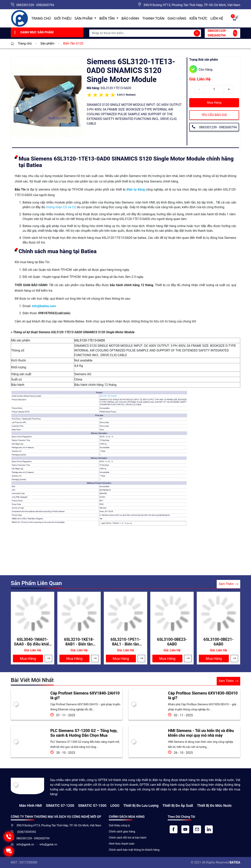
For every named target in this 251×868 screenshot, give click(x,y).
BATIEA (235, 862)
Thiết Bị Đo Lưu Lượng (141, 805)
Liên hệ (217, 18)
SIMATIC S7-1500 (92, 805)
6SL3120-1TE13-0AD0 (90, 340)
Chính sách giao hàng (122, 831)
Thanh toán (153, 18)
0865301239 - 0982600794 (35, 5)
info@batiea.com (44, 306)
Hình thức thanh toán (122, 844)
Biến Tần (107, 18)
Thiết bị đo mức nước (214, 805)
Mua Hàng (214, 103)
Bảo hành (130, 18)
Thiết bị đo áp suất (178, 805)
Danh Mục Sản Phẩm (33, 32)
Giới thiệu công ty (119, 825)
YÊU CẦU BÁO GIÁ (214, 115)
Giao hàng (177, 18)
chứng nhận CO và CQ (61, 207)
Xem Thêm (228, 584)
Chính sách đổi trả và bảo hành (128, 838)
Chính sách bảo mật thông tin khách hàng (134, 850)
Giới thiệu (63, 18)
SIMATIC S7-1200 (60, 805)
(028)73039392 (26, 832)
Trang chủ (41, 18)
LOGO (115, 805)
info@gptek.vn (26, 844)
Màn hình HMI (31, 805)
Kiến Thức (198, 18)
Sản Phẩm (84, 18)
